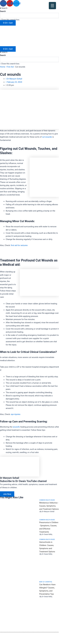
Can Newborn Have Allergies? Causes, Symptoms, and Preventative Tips (47, 589)
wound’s (16, 427)
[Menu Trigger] (52, 6)
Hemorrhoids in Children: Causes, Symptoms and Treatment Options (47, 547)
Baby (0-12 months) (46, 582)
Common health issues (47, 500)
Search (3, 11)
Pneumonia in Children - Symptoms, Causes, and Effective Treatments (49, 527)
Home (3, 67)
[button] (29, 8)
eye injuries (16, 414)
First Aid (10, 67)
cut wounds (47, 137)
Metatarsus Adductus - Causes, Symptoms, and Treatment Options (49, 506)
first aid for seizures (19, 245)
